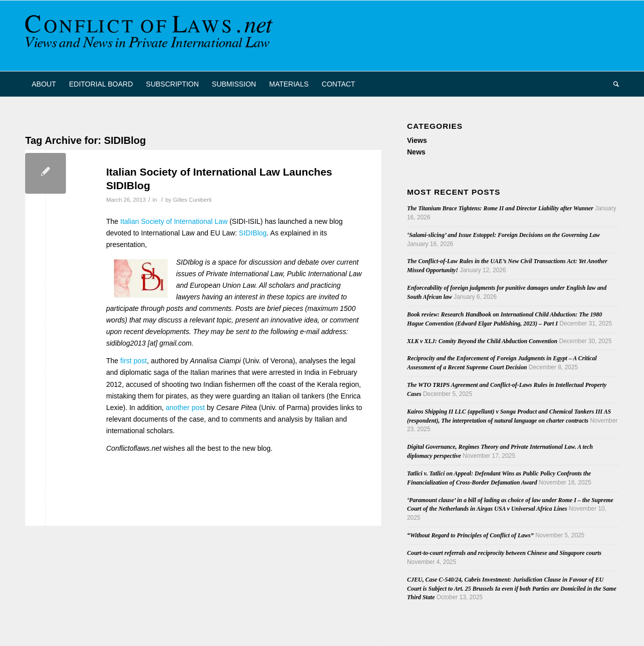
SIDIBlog (253, 233)
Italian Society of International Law (174, 221)
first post (134, 361)
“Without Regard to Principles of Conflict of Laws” (470, 535)
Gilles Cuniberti (192, 200)
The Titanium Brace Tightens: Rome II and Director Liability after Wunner (500, 208)
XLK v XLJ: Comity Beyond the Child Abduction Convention (482, 341)
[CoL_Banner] (151, 36)
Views (417, 140)
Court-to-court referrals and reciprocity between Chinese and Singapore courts (504, 553)
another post (185, 408)
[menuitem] (44, 84)
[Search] (613, 84)
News (416, 152)
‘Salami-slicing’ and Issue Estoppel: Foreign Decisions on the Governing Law (503, 235)
